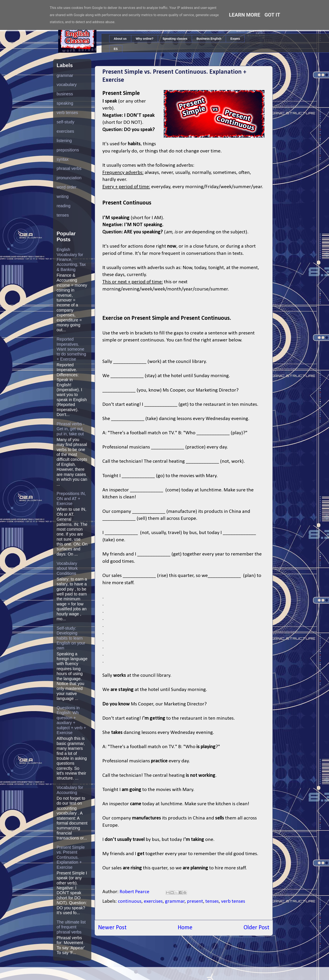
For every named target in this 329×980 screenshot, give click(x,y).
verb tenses (233, 901)
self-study (66, 122)
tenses (212, 901)
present (195, 901)
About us (120, 39)
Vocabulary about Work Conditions (67, 568)
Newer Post (112, 928)
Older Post (256, 928)
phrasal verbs (69, 168)
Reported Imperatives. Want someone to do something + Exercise (71, 349)
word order (67, 187)
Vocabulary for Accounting (70, 790)
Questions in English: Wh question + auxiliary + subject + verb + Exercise (71, 720)
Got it (272, 15)
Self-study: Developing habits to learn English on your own (71, 638)
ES (116, 49)
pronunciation (69, 178)
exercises (153, 901)
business (65, 94)
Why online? (145, 39)
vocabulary (67, 85)
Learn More (245, 15)
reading (64, 206)
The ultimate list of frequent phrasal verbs (71, 927)
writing (63, 196)
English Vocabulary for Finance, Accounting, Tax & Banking (71, 259)
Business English (209, 39)
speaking (65, 103)
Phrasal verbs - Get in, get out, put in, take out (71, 429)
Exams (235, 39)
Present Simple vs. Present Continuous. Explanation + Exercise (71, 857)
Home (185, 928)
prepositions (68, 150)
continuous (130, 901)
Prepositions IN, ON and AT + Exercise (71, 498)
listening (64, 141)
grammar (175, 901)
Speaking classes (175, 39)
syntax (63, 159)
